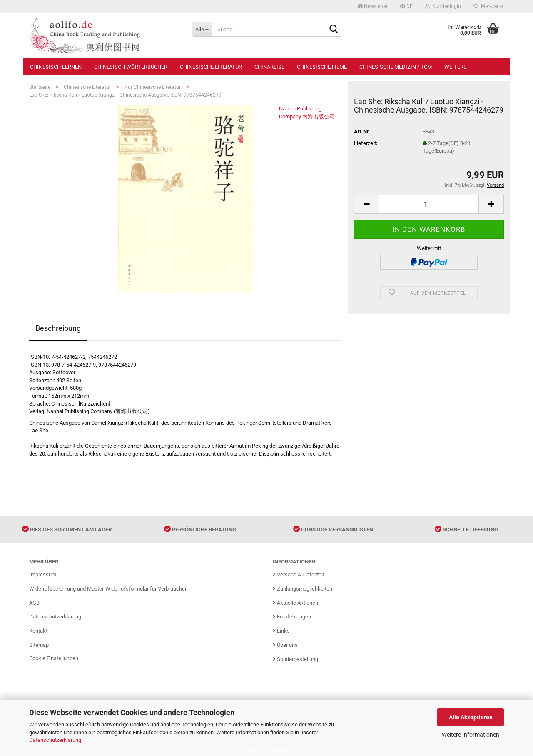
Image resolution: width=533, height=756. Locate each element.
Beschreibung (58, 328)
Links (281, 631)
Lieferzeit (365, 143)
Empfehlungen (292, 617)
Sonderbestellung (295, 659)
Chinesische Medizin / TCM (396, 67)
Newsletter (373, 6)
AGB (34, 603)
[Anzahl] (429, 204)
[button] (406, 6)
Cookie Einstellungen (54, 658)
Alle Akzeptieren (471, 717)
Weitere (455, 67)
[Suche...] (202, 29)
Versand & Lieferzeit (299, 575)
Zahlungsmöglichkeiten (303, 589)
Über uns (285, 645)
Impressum (43, 575)
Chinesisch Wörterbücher (131, 67)
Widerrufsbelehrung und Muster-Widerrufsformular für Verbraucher (108, 589)
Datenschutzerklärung (55, 740)
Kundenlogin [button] (443, 6)
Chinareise (269, 67)
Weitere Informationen (471, 735)
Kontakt (38, 631)
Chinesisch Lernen (56, 67)
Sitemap (39, 645)
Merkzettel (489, 6)
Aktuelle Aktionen (295, 603)
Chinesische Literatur (211, 67)
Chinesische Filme (322, 67)
